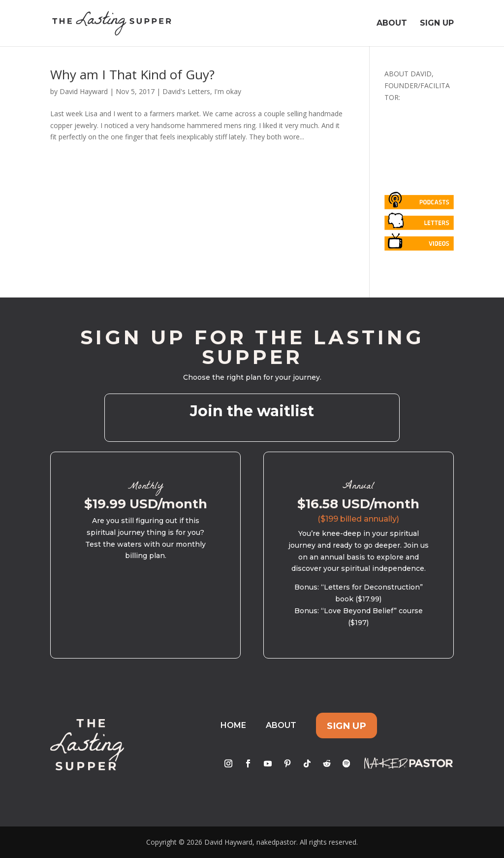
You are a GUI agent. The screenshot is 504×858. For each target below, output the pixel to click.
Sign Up (437, 24)
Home (233, 725)
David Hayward (84, 91)
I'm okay (228, 91)
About (392, 24)
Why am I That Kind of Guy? (132, 74)
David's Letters (186, 91)
